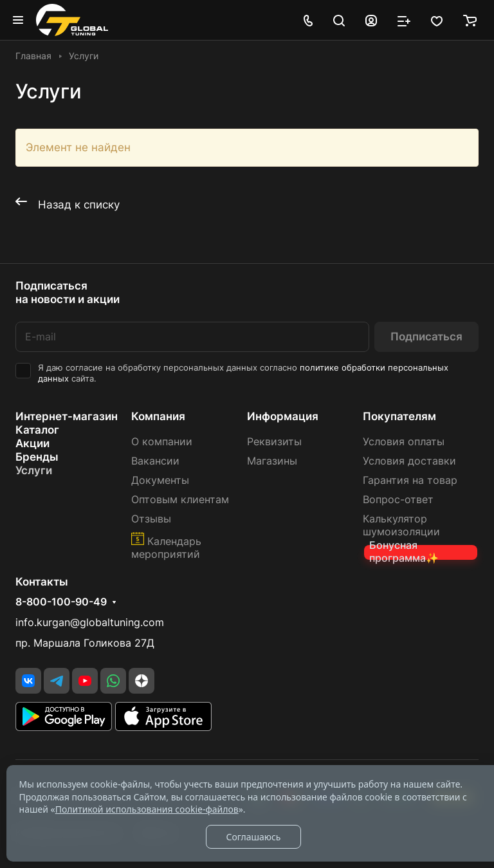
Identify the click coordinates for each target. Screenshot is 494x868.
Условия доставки (409, 461)
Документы (160, 480)
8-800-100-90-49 (61, 602)
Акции (32, 443)
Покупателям (399, 416)
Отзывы (151, 519)
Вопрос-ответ (398, 500)
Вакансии (155, 461)
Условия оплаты (404, 442)
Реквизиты (274, 442)
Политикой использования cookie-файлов (147, 809)
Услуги (34, 470)
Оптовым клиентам (180, 500)
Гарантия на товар (410, 480)
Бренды (37, 457)
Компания (158, 416)
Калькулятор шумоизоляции (401, 525)
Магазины (272, 461)
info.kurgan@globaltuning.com (90, 623)
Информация (283, 416)
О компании (162, 442)
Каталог (37, 430)
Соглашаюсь (253, 837)
